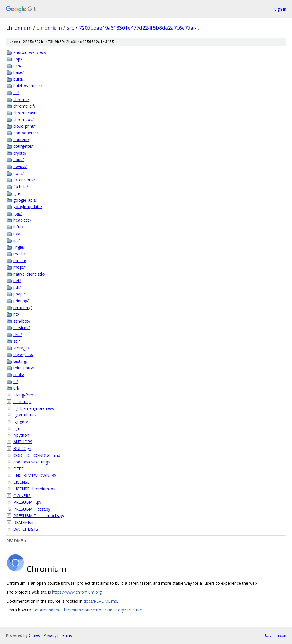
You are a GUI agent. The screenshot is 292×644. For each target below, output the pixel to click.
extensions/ (24, 180)
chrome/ (21, 99)
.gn (16, 428)
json (282, 635)
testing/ (20, 361)
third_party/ (24, 368)
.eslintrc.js (22, 401)
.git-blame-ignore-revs (34, 408)
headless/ (22, 220)
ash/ (17, 66)
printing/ (21, 301)
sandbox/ (22, 321)
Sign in (280, 9)
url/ (16, 388)
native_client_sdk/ (29, 274)
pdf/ (17, 287)
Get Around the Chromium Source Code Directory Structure (88, 610)
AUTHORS (23, 442)
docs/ (19, 173)
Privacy (50, 635)
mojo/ (19, 267)
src (70, 28)
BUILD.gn (22, 448)
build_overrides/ (28, 86)
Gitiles (34, 635)
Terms (66, 635)
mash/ (19, 254)
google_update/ (28, 207)
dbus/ (19, 160)
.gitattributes (25, 415)
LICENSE (21, 482)
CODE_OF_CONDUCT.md (37, 455)
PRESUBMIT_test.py (32, 509)
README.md (25, 522)
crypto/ (20, 153)
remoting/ (23, 308)
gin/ (17, 193)
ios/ (17, 234)
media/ (20, 261)
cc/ (16, 93)
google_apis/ (25, 200)
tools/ (19, 375)
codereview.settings (32, 462)
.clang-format (26, 395)
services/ (22, 328)
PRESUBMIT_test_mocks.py (39, 516)
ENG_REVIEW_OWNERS (35, 475)
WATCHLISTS (26, 529)
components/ (26, 133)
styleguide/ (23, 354)
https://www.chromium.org (77, 592)
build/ (18, 79)
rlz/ (16, 314)
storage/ (21, 348)
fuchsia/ (21, 187)
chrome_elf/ (24, 106)
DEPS (19, 469)
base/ (19, 72)
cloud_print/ (24, 126)
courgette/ (23, 146)
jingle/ (19, 247)
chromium (19, 28)
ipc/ (17, 240)
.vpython (21, 435)
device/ (20, 166)
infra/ (18, 227)
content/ (21, 140)
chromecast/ (25, 113)
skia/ (18, 334)
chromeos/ (24, 119)
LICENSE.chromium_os (34, 489)
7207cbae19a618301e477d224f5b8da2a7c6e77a (136, 28)
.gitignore (22, 422)
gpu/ (18, 213)
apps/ (19, 59)
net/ (17, 281)
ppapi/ (19, 294)
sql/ (17, 341)
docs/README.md (100, 601)
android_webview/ (30, 52)
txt (268, 635)
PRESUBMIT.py (27, 502)
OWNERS (22, 496)
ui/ (16, 381)
